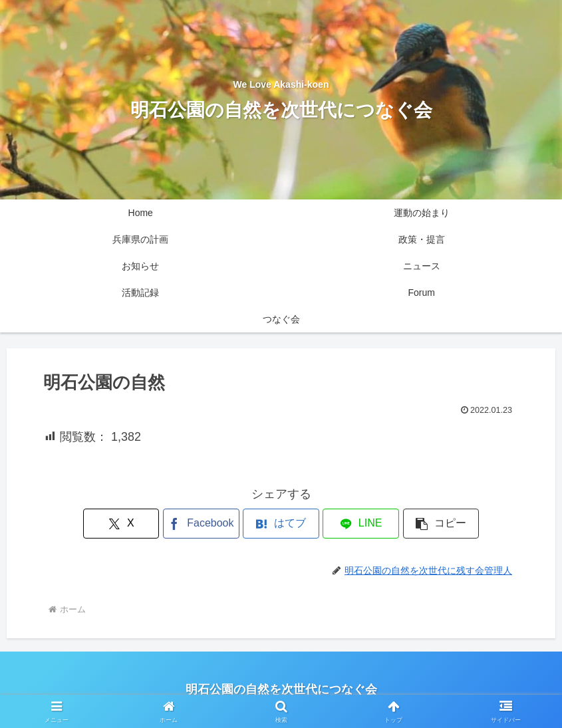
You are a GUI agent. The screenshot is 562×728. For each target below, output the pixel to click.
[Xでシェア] (121, 524)
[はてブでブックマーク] (281, 524)
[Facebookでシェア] (201, 524)
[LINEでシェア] (360, 524)
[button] (441, 524)
